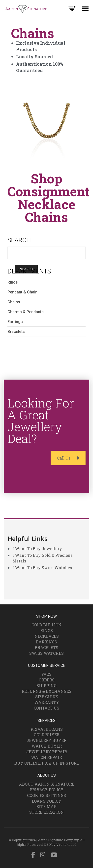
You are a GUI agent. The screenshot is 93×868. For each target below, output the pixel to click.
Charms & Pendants (26, 312)
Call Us (68, 458)
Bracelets (16, 332)
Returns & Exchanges (46, 691)
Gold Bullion (46, 625)
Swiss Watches (46, 653)
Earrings (15, 322)
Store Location (46, 812)
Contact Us (46, 708)
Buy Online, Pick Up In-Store (47, 763)
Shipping (46, 685)
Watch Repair (46, 757)
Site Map (46, 806)
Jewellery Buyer (46, 740)
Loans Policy (46, 801)
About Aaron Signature (47, 784)
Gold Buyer (47, 735)
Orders (47, 680)
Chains (14, 302)
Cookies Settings (46, 795)
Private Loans (47, 729)
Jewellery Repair (47, 752)
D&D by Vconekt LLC (60, 845)
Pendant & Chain (22, 292)
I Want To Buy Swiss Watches (42, 568)
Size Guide (46, 697)
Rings (13, 282)
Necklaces (47, 636)
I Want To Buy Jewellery (37, 549)
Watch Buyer (47, 746)
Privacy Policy (46, 790)
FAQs (46, 674)
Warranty (47, 702)
